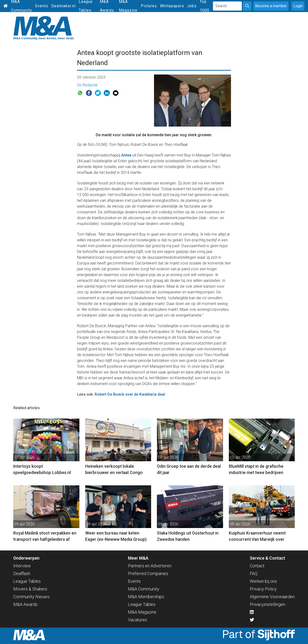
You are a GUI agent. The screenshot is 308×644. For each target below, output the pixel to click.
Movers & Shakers (30, 589)
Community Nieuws (31, 597)
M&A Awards (25, 604)
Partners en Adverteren (150, 566)
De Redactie (87, 85)
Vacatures (138, 620)
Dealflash (22, 573)
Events (42, 6)
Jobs (192, 6)
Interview (22, 566)
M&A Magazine (142, 612)
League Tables (27, 581)
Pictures (149, 6)
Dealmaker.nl (63, 6)
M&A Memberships (146, 597)
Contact (257, 566)
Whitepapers (172, 6)
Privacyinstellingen (267, 604)
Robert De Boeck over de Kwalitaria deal (130, 394)
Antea (126, 155)
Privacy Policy (263, 589)
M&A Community (144, 589)
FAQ (254, 573)
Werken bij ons (263, 581)
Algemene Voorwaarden (272, 597)
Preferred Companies (148, 573)
